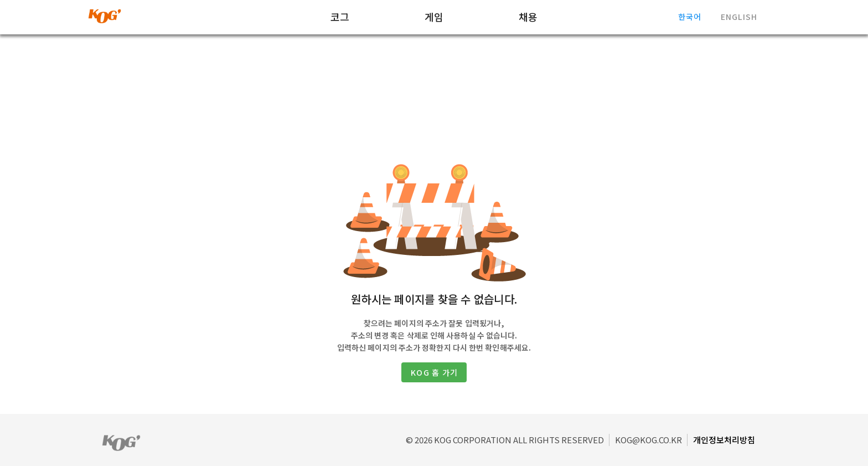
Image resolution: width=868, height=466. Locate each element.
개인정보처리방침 (724, 440)
